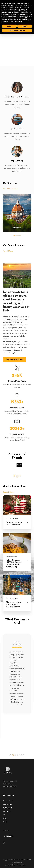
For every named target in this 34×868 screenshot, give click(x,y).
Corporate (7, 811)
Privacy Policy (10, 865)
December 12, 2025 (12, 557)
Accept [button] (25, 26)
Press (5, 822)
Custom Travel (8, 801)
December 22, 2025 (12, 519)
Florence (17, 228)
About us (6, 815)
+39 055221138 (8, 836)
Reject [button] (9, 26)
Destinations (7, 804)
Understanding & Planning (17, 97)
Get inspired (7, 808)
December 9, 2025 (12, 599)
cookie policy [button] (28, 13)
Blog (5, 818)
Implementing (17, 129)
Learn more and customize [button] (17, 30)
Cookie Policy (21, 865)
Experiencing (17, 161)
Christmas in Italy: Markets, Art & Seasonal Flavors (14, 604)
